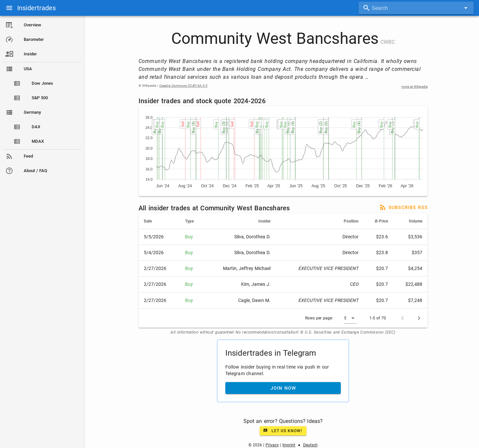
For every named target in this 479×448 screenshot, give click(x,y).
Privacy (272, 445)
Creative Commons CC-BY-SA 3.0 (184, 86)
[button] (351, 318)
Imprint (289, 445)
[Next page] (419, 318)
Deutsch (310, 445)
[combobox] (416, 8)
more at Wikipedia (415, 87)
